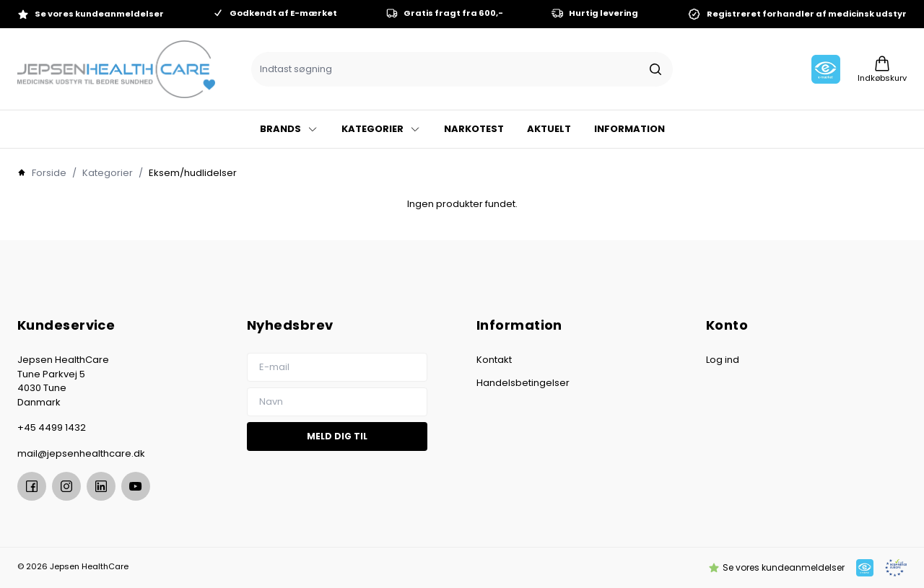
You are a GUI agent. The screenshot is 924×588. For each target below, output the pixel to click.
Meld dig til (337, 436)
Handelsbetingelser (523, 383)
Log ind (723, 360)
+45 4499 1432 (52, 427)
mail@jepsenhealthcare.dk (81, 453)
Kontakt (494, 360)
